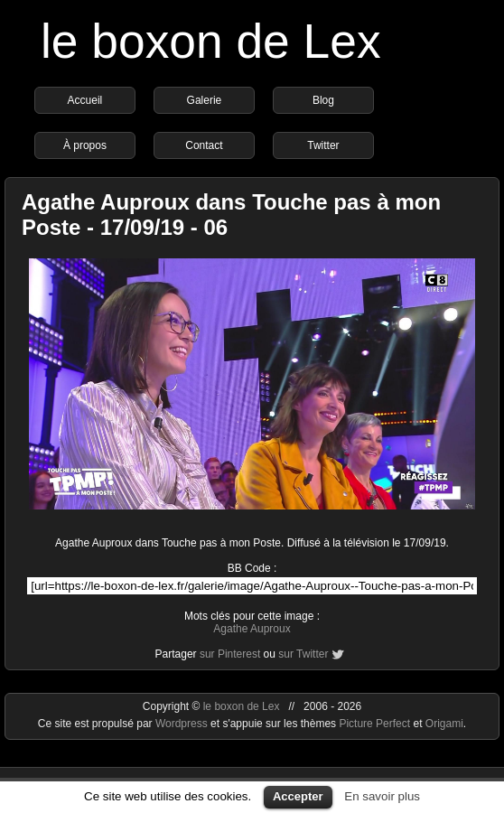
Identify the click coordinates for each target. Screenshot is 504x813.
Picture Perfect (374, 724)
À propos (85, 145)
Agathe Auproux (252, 629)
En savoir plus (382, 796)
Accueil (85, 100)
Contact (204, 145)
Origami (444, 724)
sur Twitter (303, 654)
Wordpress (183, 724)
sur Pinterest (230, 654)
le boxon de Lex (211, 41)
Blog (323, 100)
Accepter (298, 796)
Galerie (205, 100)
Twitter (323, 145)
